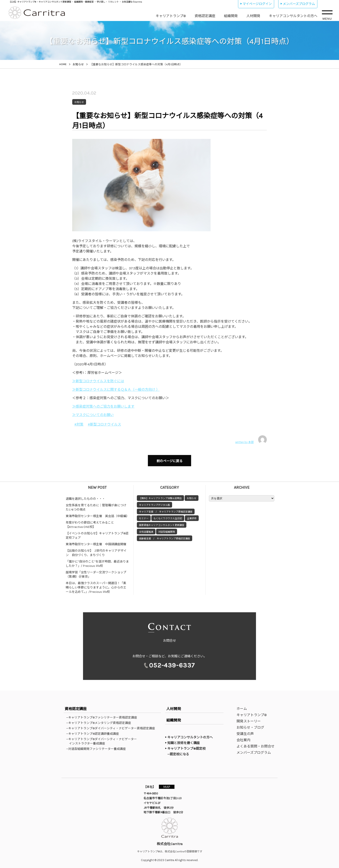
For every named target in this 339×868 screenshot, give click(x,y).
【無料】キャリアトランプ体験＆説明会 (160, 496)
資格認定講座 (205, 16)
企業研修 (192, 516)
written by (251, 440)
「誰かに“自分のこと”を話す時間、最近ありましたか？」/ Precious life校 (97, 562)
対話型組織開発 (167, 530)
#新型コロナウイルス (104, 424)
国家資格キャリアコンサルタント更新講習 (162, 523)
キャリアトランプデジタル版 (154, 503)
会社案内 (243, 740)
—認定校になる (180, 754)
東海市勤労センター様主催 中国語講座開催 (96, 542)
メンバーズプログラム (299, 4)
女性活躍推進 (146, 530)
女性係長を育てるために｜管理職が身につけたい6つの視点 (96, 505)
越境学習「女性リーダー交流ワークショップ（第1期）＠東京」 (96, 572)
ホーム (242, 709)
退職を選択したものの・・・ (85, 497)
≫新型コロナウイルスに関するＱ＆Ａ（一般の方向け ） (116, 390)
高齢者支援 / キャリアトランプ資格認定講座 (165, 536)
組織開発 (231, 16)
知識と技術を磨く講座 (184, 743)
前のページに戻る (169, 460)
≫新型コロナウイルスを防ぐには (98, 381)
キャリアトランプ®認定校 (186, 749)
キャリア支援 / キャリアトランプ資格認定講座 (166, 510)
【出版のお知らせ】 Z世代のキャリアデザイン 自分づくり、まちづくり (96, 551)
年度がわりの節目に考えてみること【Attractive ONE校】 (90, 523)
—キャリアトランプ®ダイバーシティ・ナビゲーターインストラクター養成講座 (103, 741)
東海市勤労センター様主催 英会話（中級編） (98, 514)
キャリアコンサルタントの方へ (293, 16)
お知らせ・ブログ (250, 727)
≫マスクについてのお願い (93, 415)
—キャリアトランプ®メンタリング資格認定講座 (100, 723)
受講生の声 (245, 734)
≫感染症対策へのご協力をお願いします (103, 406)
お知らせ (192, 496)
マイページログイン (257, 4)
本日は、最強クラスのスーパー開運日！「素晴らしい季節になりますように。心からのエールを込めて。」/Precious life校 (96, 585)
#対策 (79, 424)
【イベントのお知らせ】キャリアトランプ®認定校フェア (97, 533)
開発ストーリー (249, 721)
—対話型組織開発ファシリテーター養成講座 (97, 749)
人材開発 (253, 16)
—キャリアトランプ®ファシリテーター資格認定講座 (103, 717)
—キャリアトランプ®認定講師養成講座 (94, 734)
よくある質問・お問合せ (256, 746)
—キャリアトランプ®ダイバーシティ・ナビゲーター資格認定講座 (112, 728)
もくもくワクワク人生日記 (168, 516)
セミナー (144, 516)
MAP (169, 787)
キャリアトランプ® (171, 16)
